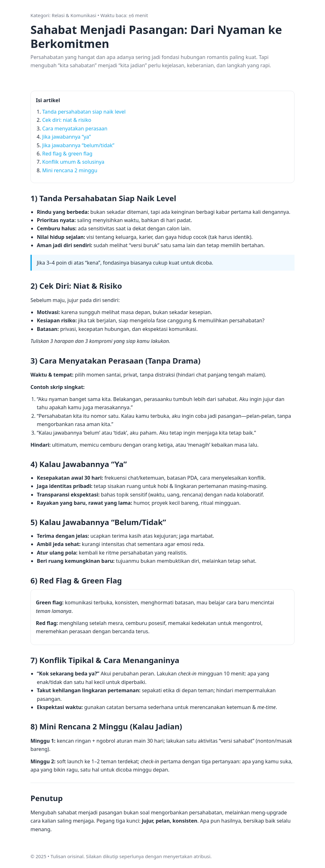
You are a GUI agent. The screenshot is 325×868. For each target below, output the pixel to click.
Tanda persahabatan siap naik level (84, 112)
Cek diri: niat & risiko (67, 120)
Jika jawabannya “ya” (66, 137)
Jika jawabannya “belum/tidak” (78, 145)
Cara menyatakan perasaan (75, 128)
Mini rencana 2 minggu (70, 170)
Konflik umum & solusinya (73, 162)
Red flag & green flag (67, 154)
